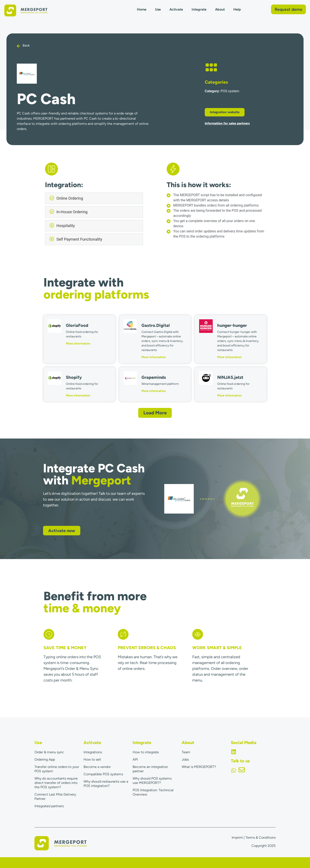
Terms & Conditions (260, 837)
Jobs (185, 759)
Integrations (93, 752)
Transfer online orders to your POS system (57, 769)
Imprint (237, 837)
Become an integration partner (150, 769)
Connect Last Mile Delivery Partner (55, 797)
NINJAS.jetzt (230, 377)
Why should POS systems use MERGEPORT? (152, 781)
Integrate (199, 9)
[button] (94, 198)
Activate (176, 9)
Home (142, 9)
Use (158, 9)
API (135, 759)
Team (186, 752)
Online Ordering (70, 198)
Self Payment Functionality (79, 239)
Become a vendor (97, 767)
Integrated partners (49, 806)
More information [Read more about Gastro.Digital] (154, 357)
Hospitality (66, 226)
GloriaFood (77, 325)
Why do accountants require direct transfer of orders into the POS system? (56, 783)
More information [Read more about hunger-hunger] (229, 357)
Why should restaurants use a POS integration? (106, 784)
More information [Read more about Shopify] (78, 396)
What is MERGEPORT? (199, 767)
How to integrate (146, 752)
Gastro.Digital (156, 325)
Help (237, 9)
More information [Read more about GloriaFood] (78, 344)
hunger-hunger (232, 325)
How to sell (92, 759)
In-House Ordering (72, 212)
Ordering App (45, 759)
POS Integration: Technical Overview (153, 792)
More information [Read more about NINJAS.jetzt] (229, 396)
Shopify (74, 377)
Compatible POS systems (103, 774)
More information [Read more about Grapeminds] (154, 391)
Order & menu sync (49, 752)
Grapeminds (154, 377)
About (220, 9)
